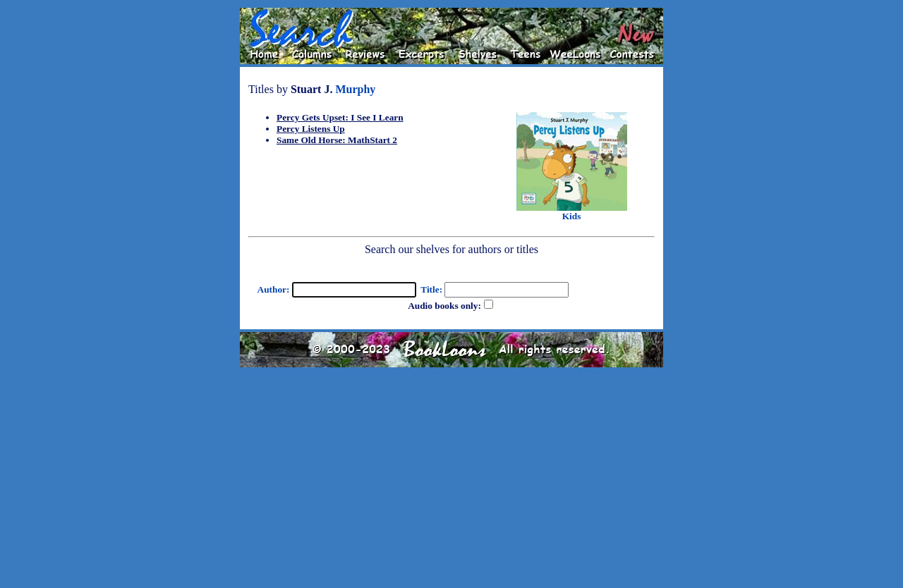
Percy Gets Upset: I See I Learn (340, 117)
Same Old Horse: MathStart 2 (337, 140)
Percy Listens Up (311, 129)
